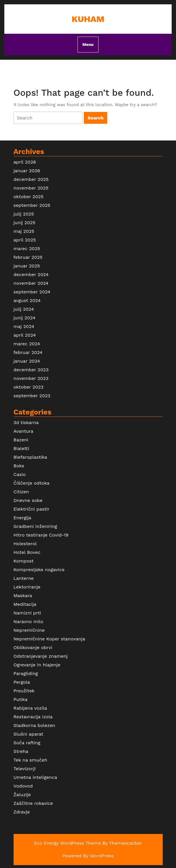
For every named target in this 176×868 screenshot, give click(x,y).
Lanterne (24, 578)
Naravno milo (28, 622)
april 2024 (25, 335)
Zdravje (22, 812)
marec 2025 (27, 249)
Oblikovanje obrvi (33, 647)
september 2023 (32, 396)
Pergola (22, 682)
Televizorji (25, 769)
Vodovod (23, 786)
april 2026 (25, 162)
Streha (21, 751)
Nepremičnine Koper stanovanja (49, 639)
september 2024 (32, 292)
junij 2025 (25, 223)
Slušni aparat (28, 734)
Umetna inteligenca (35, 777)
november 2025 (31, 188)
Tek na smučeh (30, 760)
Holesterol (25, 544)
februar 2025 (28, 257)
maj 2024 (24, 326)
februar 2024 (28, 352)
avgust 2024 (27, 300)
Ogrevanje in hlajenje (37, 665)
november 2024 (31, 283)
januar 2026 (27, 171)
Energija (23, 518)
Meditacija (25, 604)
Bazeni (21, 440)
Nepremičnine (29, 630)
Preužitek (24, 691)
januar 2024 (27, 361)
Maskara (23, 596)
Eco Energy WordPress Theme (67, 843)
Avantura (24, 431)
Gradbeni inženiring (35, 526)
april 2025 (25, 240)
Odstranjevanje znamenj (41, 656)
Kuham (88, 19)
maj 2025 (24, 231)
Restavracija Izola (33, 717)
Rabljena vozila (30, 708)
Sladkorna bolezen (35, 725)
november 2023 (31, 378)
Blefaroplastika (30, 457)
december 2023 (31, 370)
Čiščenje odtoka (32, 483)
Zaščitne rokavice (33, 803)
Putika (21, 699)
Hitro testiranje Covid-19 (41, 535)
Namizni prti (27, 613)
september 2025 (32, 205)
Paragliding (26, 673)
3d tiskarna (26, 422)
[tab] (48, 118)
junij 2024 (25, 318)
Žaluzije (22, 795)
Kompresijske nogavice (39, 570)
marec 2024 (27, 344)
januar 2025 (27, 266)
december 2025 (31, 179)
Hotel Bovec (27, 552)
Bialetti (21, 448)
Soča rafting (27, 743)
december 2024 (31, 274)
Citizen (21, 492)
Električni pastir (32, 509)
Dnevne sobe (28, 500)
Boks (19, 466)
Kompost (24, 561)
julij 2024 (24, 309)
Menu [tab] (88, 44)
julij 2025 (24, 214)
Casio (20, 474)
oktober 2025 (29, 197)
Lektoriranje (27, 587)
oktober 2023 (29, 387)
